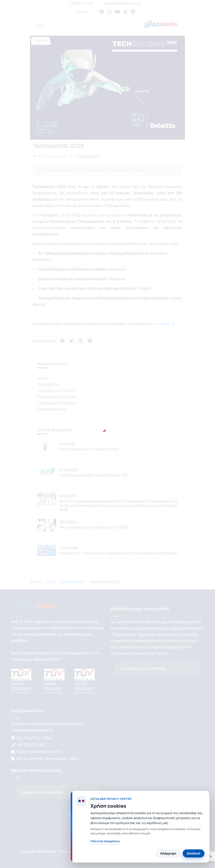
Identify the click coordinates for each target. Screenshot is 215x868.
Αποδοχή (194, 853)
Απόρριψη (168, 853)
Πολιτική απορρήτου (105, 841)
